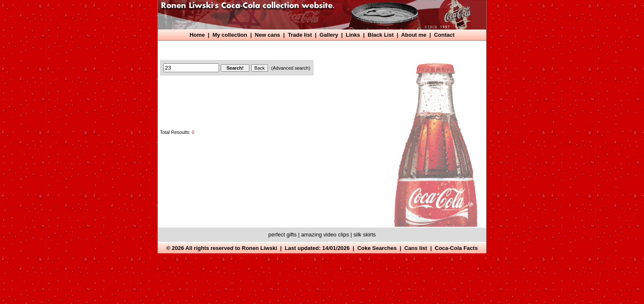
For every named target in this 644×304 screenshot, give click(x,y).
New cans (268, 35)
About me (414, 35)
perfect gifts (283, 235)
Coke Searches (377, 248)
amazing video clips (325, 235)
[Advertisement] (314, 50)
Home (197, 35)
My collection (230, 35)
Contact (444, 35)
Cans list (416, 248)
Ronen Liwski (260, 248)
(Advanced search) (291, 68)
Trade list (300, 35)
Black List (380, 35)
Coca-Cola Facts (456, 248)
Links (353, 35)
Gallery (329, 35)
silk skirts (365, 235)
